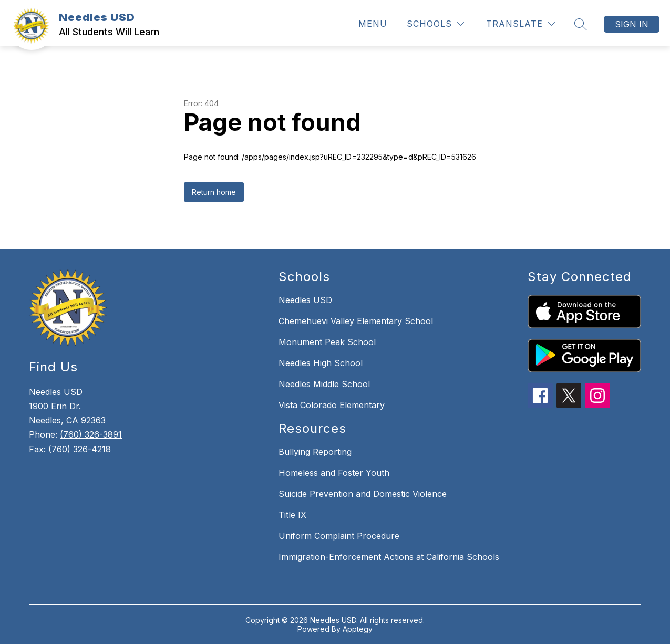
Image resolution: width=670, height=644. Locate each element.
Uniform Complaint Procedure (339, 536)
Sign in (632, 24)
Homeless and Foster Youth (334, 473)
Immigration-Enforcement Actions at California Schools (389, 557)
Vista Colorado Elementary (332, 405)
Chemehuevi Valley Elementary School (356, 321)
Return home (214, 192)
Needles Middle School (324, 384)
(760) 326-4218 (80, 449)
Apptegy (358, 629)
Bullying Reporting (315, 452)
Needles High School (321, 363)
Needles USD (305, 300)
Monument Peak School (327, 342)
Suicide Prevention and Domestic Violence (363, 494)
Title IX (292, 515)
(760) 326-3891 (91, 434)
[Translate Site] (520, 24)
